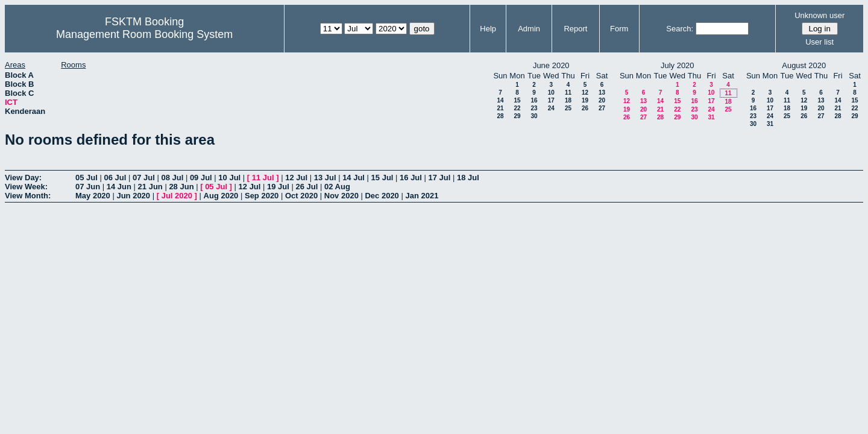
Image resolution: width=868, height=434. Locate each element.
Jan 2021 (422, 196)
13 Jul (325, 178)
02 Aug (337, 187)
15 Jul (382, 178)
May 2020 (93, 196)
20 (602, 100)
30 (534, 116)
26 (585, 108)
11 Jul (263, 178)
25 (568, 108)
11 (568, 93)
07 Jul (144, 178)
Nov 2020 (341, 196)
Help (488, 29)
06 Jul (115, 178)
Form (619, 29)
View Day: (23, 178)
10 (551, 93)
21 (500, 108)
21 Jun (150, 187)
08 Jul (172, 178)
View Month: (28, 196)
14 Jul (354, 178)
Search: (680, 29)
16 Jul (411, 178)
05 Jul (86, 178)
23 (534, 108)
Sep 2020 (262, 196)
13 (602, 93)
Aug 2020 (221, 196)
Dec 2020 (382, 196)
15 (517, 100)
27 (602, 108)
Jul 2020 (177, 196)
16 (534, 100)
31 (711, 117)
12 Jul (296, 178)
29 (517, 116)
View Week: (26, 187)
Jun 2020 (133, 196)
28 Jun (181, 187)
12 (585, 93)
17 (551, 100)
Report (575, 29)
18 (568, 100)
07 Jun (88, 187)
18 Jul (468, 178)
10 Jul (229, 178)
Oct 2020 (301, 196)
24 (551, 108)
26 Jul (307, 187)
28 (500, 116)
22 (517, 108)
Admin (529, 29)
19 (585, 100)
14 (500, 100)
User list (819, 42)
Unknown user (819, 15)
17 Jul (440, 178)
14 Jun (119, 187)
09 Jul (201, 178)
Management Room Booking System (144, 34)
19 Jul (278, 187)
